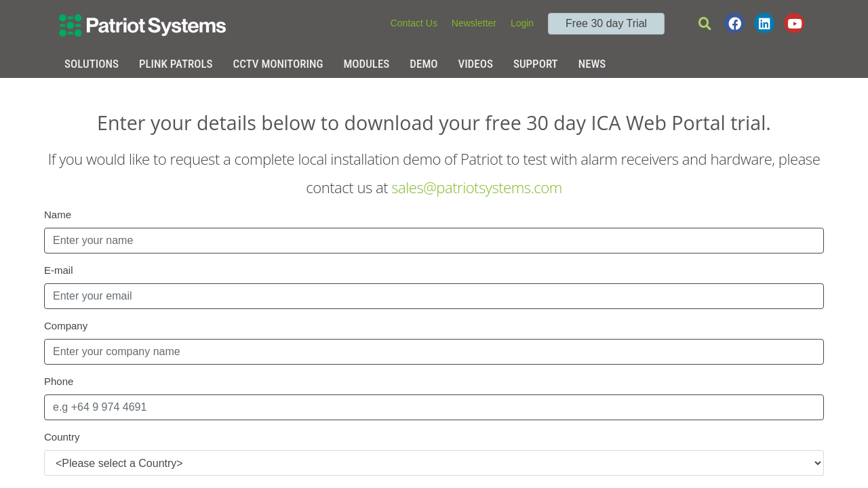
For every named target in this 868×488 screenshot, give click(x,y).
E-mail (59, 270)
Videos (476, 64)
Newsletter (474, 23)
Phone (59, 381)
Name (58, 215)
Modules (366, 64)
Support (536, 64)
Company (66, 326)
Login (522, 23)
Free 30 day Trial (606, 23)
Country (62, 437)
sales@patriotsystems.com (476, 187)
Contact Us (414, 23)
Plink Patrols (176, 64)
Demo (423, 64)
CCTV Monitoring (278, 64)
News (592, 64)
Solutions (92, 64)
